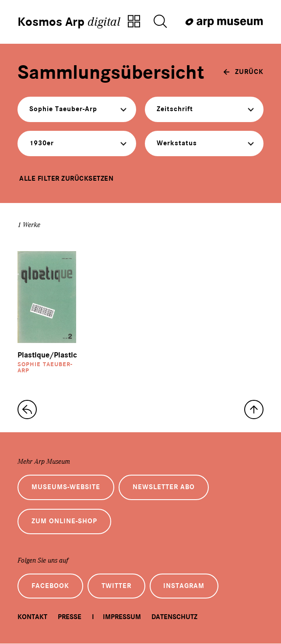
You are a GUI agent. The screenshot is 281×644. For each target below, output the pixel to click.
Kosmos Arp (69, 22)
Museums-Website (66, 487)
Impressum (122, 617)
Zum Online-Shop (64, 521)
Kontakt (32, 617)
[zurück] (243, 72)
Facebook (50, 586)
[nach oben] (254, 409)
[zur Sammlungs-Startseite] (27, 409)
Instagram (184, 586)
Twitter (116, 586)
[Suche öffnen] (160, 22)
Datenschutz (174, 617)
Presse (70, 617)
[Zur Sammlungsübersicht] (134, 22)
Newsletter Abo (164, 487)
